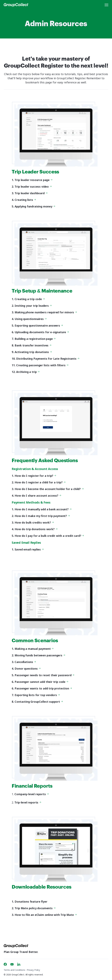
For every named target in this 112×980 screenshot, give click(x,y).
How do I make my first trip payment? (42, 516)
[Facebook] (5, 964)
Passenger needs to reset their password (44, 675)
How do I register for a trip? (35, 476)
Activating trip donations (33, 352)
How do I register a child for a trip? (40, 482)
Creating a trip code (29, 299)
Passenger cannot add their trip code (41, 682)
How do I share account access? (38, 496)
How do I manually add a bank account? (43, 509)
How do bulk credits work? (34, 522)
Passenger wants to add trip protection (43, 688)
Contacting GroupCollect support (38, 702)
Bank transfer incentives (33, 345)
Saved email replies (29, 549)
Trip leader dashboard (31, 193)
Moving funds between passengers (39, 655)
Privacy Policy (33, 970)
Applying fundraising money (34, 206)
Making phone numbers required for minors (45, 312)
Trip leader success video (33, 187)
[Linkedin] (19, 964)
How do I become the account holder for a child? (49, 489)
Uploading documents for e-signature (41, 332)
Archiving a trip (27, 372)
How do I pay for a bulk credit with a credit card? (49, 536)
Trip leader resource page (33, 180)
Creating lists (25, 200)
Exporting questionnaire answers (38, 325)
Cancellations (25, 662)
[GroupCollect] (16, 5)
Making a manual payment (34, 649)
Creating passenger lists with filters (42, 365)
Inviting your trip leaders (33, 306)
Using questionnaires (30, 319)
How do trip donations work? (36, 529)
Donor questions (27, 669)
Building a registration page (35, 339)
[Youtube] (12, 964)
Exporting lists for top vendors (37, 695)
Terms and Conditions (14, 970)
